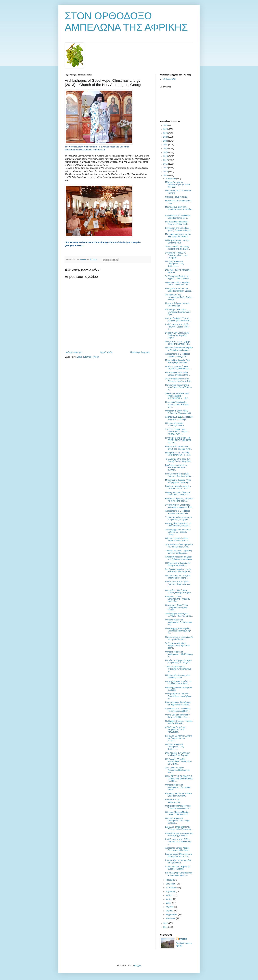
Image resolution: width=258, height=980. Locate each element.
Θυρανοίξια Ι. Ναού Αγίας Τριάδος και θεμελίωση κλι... (179, 592)
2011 (166, 927)
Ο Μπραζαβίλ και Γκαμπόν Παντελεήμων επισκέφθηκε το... (178, 696)
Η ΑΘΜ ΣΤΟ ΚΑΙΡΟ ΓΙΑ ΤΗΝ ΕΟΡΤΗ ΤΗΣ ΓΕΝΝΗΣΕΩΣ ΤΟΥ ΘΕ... (178, 440)
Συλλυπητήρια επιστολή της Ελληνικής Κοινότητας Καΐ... (178, 380)
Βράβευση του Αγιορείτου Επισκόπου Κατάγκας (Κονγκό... (176, 468)
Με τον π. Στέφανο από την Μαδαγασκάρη (177, 304)
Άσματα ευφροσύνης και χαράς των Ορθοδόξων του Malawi (179, 558)
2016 (166, 164)
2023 (166, 137)
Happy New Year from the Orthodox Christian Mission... (179, 290)
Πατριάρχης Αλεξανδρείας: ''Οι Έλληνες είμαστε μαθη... (178, 683)
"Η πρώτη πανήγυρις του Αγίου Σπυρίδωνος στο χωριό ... (179, 518)
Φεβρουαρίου (172, 915)
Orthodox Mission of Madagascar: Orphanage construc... (177, 821)
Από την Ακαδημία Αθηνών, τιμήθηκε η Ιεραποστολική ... (179, 319)
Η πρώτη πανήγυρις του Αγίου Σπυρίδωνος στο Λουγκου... (179, 662)
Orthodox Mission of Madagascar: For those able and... (179, 622)
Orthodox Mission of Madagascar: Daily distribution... (175, 264)
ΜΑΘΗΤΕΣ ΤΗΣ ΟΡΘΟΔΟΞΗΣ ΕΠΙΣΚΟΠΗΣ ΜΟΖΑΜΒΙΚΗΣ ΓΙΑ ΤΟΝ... (179, 779)
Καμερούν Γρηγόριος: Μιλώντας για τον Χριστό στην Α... (179, 500)
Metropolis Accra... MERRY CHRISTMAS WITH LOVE (178, 454)
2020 (166, 148)
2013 (166, 175)
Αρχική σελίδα (106, 352)
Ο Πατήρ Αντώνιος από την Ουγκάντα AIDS (177, 242)
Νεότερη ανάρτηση (74, 352)
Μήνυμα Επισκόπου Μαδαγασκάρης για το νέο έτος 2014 (178, 185)
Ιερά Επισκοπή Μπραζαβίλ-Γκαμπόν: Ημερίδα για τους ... (178, 842)
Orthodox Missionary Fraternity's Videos (175, 424)
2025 (166, 129)
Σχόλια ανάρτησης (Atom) (88, 357)
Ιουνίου (169, 899)
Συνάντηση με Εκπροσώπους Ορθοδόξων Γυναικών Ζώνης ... (178, 532)
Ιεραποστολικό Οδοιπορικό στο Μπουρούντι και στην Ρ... (179, 855)
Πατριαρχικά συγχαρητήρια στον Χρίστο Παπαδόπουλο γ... (178, 387)
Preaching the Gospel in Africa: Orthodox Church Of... (179, 795)
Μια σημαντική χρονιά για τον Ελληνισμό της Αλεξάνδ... (178, 235)
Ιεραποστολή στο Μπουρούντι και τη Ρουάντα (178, 861)
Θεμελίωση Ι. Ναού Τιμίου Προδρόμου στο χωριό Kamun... (176, 608)
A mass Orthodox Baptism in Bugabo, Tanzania (178, 868)
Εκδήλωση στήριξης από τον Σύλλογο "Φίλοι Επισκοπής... (179, 828)
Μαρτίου (170, 911)
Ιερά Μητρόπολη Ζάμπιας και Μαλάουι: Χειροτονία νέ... (178, 487)
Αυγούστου (171, 892)
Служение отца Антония (176, 197)
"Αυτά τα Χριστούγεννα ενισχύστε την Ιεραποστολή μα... (178, 669)
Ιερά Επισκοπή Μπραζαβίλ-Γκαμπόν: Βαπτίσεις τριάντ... (179, 475)
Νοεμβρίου (171, 880)
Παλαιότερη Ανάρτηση (140, 352)
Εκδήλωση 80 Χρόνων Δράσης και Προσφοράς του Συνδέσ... (179, 738)
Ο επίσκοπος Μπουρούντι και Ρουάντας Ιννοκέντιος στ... (178, 807)
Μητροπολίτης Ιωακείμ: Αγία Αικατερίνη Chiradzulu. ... (177, 361)
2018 (166, 156)
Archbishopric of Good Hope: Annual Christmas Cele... (178, 512)
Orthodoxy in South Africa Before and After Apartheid (178, 412)
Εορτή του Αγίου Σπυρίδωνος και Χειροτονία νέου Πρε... (178, 703)
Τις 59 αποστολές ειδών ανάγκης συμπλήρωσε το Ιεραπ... (177, 646)
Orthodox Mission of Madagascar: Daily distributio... (175, 747)
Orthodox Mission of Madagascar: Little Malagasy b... (179, 654)
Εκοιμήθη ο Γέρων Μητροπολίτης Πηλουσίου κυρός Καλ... (178, 599)
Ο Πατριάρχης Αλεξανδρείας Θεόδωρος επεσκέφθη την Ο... (178, 631)
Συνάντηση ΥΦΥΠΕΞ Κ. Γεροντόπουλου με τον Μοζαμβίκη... (176, 255)
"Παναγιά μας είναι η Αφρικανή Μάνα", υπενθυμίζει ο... (179, 552)
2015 (166, 168)
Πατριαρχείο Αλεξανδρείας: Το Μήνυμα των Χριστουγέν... (178, 525)
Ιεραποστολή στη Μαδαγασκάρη (173, 801)
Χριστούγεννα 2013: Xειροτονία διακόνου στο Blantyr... (179, 418)
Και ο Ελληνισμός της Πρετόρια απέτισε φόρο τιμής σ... (179, 874)
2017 (166, 160)
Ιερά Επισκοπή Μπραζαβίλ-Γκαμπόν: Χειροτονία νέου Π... (178, 584)
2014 (166, 172)
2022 (166, 141)
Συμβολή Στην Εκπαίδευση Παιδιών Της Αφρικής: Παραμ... (177, 335)
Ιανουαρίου (171, 918)
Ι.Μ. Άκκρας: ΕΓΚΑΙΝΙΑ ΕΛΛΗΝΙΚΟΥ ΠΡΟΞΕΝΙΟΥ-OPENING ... (178, 762)
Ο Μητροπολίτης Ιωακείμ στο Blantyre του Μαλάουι (178, 564)
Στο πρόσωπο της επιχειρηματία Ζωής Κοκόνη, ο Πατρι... (179, 297)
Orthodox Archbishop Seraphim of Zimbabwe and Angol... (179, 349)
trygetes (183, 939)
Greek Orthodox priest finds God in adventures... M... (177, 284)
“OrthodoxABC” (169, 79)
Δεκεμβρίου (171, 179)
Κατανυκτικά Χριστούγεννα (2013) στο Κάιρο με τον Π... (179, 448)
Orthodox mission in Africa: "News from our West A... (177, 539)
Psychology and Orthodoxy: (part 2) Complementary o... (179, 229)
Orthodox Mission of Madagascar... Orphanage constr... (178, 787)
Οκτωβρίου (171, 884)
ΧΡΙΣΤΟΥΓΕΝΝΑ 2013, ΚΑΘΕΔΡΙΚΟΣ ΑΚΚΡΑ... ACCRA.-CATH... (177, 432)
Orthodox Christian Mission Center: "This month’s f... (177, 813)
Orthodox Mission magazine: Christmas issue (178, 676)
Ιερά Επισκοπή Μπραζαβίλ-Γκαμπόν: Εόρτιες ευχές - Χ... (177, 327)
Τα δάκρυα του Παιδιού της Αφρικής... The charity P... (178, 277)
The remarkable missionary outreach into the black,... (177, 248)
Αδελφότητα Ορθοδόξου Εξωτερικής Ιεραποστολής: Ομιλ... (178, 312)
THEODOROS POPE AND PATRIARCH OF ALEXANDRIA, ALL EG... (177, 396)
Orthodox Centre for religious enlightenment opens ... (178, 577)
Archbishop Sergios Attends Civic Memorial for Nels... (177, 849)
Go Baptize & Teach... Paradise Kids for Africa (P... (179, 722)
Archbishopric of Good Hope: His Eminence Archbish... (178, 710)
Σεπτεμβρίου (172, 888)
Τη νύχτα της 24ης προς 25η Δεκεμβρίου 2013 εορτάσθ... (179, 460)
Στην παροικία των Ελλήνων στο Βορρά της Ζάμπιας (177, 754)
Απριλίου (170, 907)
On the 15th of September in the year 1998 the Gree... (178, 716)
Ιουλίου (169, 895)
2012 (166, 923)
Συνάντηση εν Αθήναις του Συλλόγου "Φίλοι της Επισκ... (179, 615)
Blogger (137, 966)
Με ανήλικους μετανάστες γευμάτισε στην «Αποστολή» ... (179, 209)
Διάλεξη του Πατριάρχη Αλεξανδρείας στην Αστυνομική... (175, 730)
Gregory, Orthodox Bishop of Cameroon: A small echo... (178, 494)
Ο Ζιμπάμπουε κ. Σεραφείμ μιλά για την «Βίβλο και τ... (179, 638)
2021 (166, 145)
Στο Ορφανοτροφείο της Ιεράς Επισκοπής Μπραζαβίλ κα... (179, 570)
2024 (166, 133)
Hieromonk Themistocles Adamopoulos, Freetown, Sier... (177, 405)
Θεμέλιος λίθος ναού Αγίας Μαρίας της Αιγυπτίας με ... (178, 368)
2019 (166, 152)
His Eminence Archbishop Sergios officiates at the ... (178, 374)
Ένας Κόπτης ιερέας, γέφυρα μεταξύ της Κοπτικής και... (178, 343)
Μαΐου (169, 903)
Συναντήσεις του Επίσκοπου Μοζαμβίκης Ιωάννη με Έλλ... (179, 506)
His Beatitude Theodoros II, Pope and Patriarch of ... (177, 223)
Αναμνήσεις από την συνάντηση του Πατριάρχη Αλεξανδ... (179, 834)
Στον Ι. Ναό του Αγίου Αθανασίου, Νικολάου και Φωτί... (177, 770)
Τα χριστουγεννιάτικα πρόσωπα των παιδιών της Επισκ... (179, 546)
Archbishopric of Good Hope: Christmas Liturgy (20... (178, 355)
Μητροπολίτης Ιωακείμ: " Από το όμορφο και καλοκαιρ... (178, 481)
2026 (166, 125)
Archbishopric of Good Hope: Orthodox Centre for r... (178, 217)
